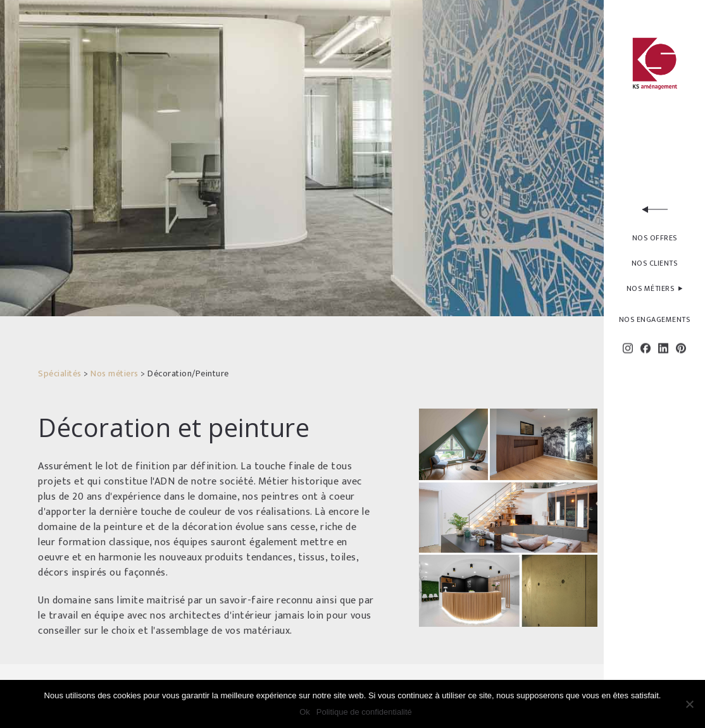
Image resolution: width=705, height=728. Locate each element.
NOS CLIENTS (655, 263)
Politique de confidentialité (364, 712)
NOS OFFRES (655, 238)
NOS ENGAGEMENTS (655, 319)
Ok (305, 712)
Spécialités (60, 373)
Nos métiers (115, 373)
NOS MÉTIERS (655, 290)
